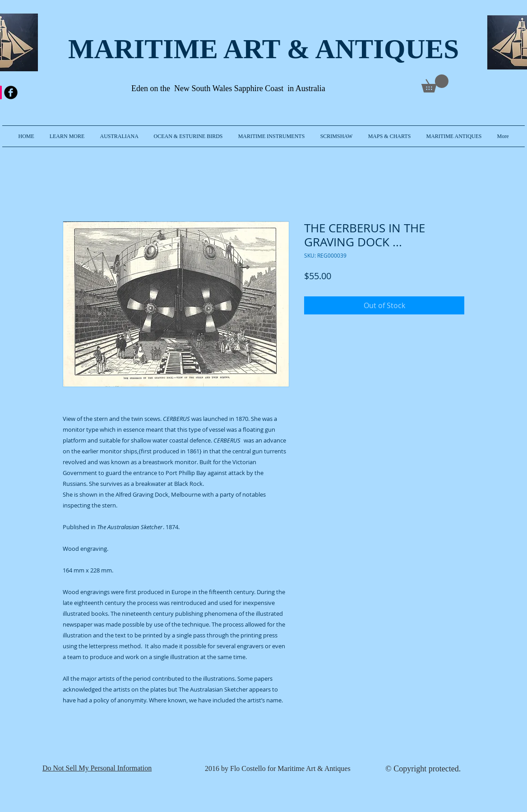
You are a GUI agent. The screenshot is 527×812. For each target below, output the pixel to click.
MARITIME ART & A (202, 49)
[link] (435, 83)
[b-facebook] (11, 92)
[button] (67, 136)
